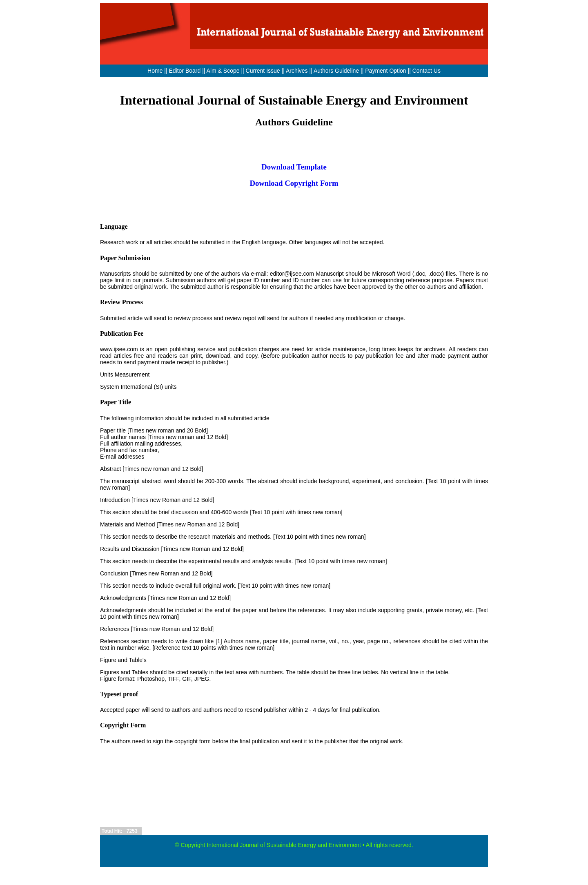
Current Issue (263, 71)
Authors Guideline (336, 71)
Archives (297, 71)
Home (155, 71)
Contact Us (427, 71)
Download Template (294, 167)
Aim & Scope (224, 71)
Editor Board (185, 71)
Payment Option (385, 71)
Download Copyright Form (294, 183)
